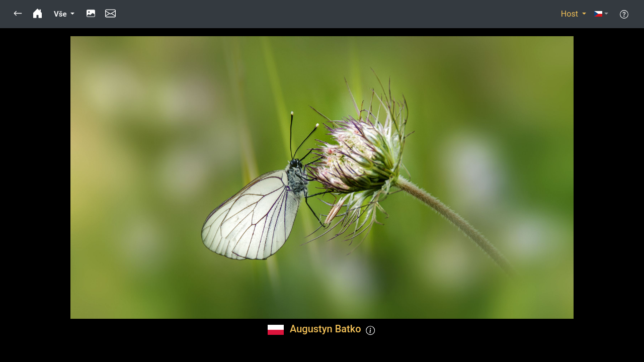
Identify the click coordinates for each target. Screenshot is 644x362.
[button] (18, 14)
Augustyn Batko (325, 329)
